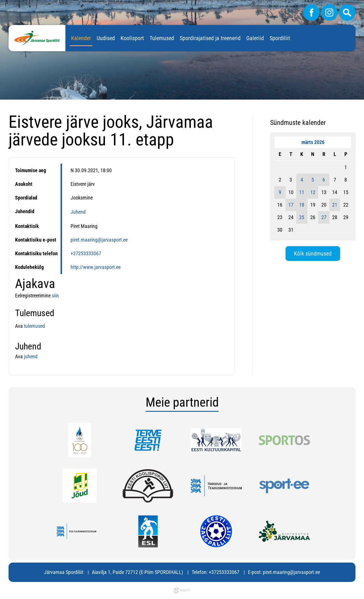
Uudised (106, 38)
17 (291, 205)
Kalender (81, 38)
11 (302, 192)
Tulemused (162, 38)
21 (335, 205)
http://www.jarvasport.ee (96, 267)
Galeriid (255, 38)
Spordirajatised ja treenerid (210, 38)
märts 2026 (313, 142)
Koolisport (132, 38)
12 (313, 192)
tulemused (34, 326)
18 (302, 205)
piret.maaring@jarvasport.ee (99, 240)
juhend (30, 356)
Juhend (78, 212)
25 (302, 217)
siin (55, 296)
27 (324, 217)
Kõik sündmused (313, 254)
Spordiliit (280, 38)
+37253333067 (86, 253)
